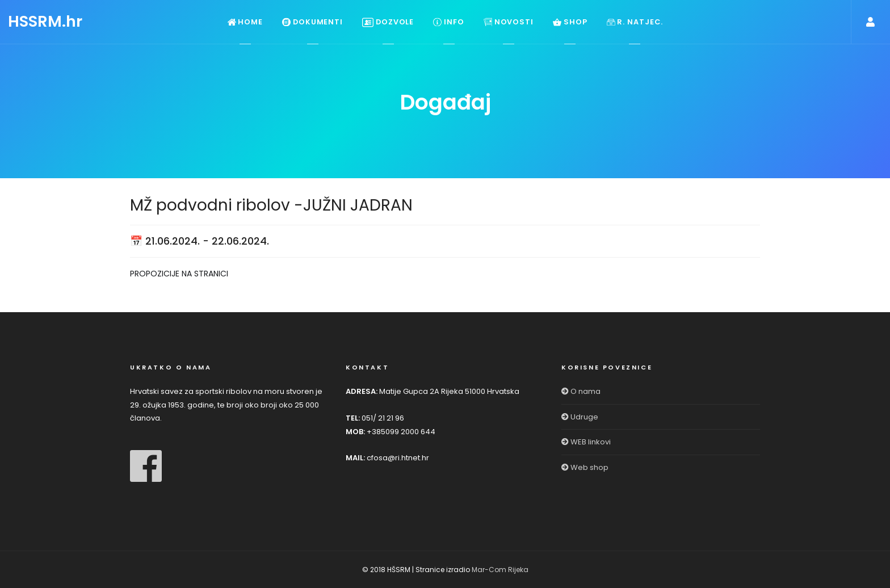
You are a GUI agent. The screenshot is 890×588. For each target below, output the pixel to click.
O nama (581, 391)
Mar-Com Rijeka (500, 570)
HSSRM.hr (45, 21)
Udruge (580, 417)
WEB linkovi (586, 442)
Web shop (585, 467)
